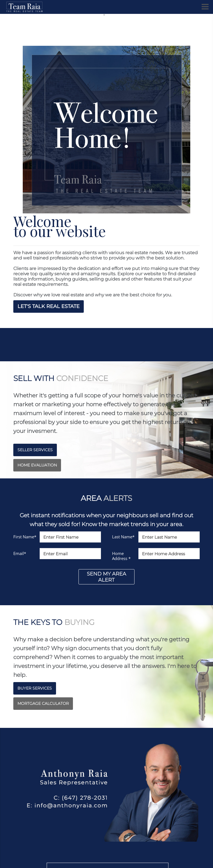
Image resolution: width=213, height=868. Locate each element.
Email (20, 553)
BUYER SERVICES (35, 688)
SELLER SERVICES (35, 450)
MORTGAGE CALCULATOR (43, 703)
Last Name (123, 537)
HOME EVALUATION (37, 465)
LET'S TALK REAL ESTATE (49, 306)
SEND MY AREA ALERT (106, 577)
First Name (25, 537)
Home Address (121, 556)
